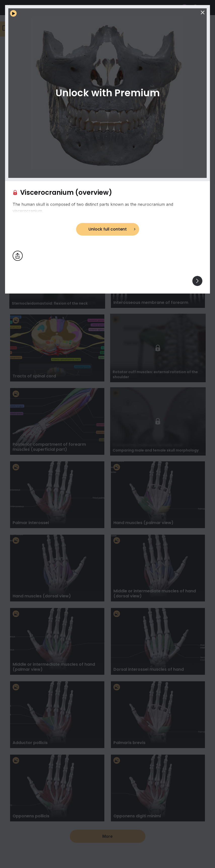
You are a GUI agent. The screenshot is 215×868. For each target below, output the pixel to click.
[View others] (197, 281)
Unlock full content (108, 229)
